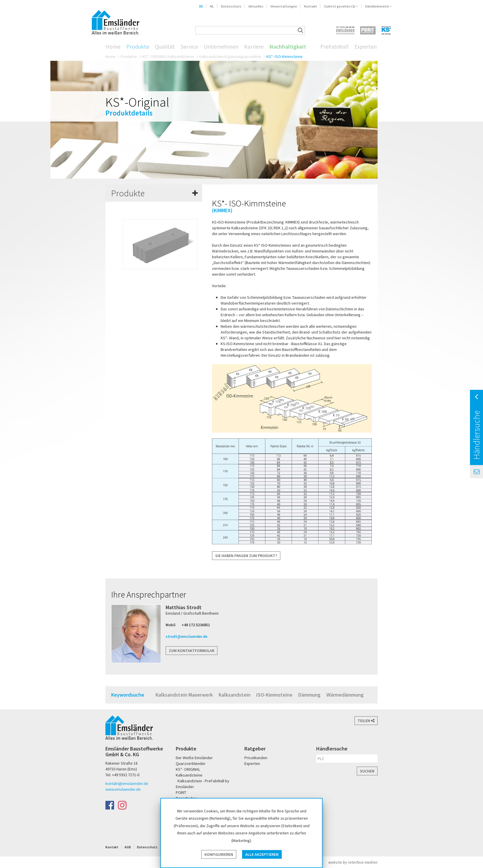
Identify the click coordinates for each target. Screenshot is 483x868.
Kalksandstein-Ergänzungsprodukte (230, 56)
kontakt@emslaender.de (127, 783)
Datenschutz (231, 6)
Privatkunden (256, 758)
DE (201, 6)
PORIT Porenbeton (368, 30)
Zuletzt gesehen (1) (341, 6)
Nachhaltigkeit (288, 47)
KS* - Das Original (387, 30)
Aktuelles (256, 6)
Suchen (367, 771)
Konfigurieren (219, 854)
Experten (366, 47)
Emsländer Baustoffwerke (116, 22)
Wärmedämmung (345, 695)
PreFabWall (334, 47)
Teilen (366, 721)
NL (212, 6)
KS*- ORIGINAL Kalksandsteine (168, 56)
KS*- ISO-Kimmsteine (285, 56)
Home (113, 47)
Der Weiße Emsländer (345, 30)
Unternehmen (221, 47)
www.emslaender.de (123, 789)
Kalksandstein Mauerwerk (184, 695)
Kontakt (311, 6)
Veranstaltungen (284, 6)
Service (189, 47)
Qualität (165, 47)
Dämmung (309, 695)
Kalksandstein (235, 695)
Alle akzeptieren (262, 854)
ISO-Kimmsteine (274, 695)
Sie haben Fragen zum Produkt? (246, 556)
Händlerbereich (379, 6)
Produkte (138, 47)
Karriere (254, 47)
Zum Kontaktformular (192, 651)
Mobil (171, 625)
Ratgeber (255, 749)
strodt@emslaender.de (186, 636)
